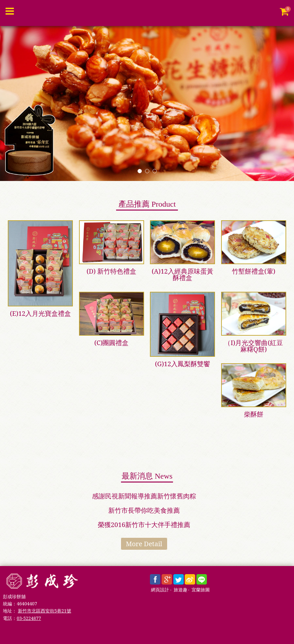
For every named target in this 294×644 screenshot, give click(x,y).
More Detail (144, 544)
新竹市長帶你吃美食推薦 (144, 510)
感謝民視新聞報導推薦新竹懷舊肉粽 (144, 496)
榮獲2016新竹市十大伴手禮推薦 (144, 525)
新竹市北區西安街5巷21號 (44, 611)
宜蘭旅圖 (201, 590)
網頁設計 (160, 590)
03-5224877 (29, 618)
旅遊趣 (180, 590)
